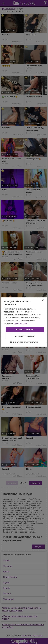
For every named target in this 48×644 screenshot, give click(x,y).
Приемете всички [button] (25, 330)
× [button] (43, 300)
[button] (24, 342)
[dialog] (24, 322)
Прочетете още (21, 324)
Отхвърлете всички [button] (25, 336)
